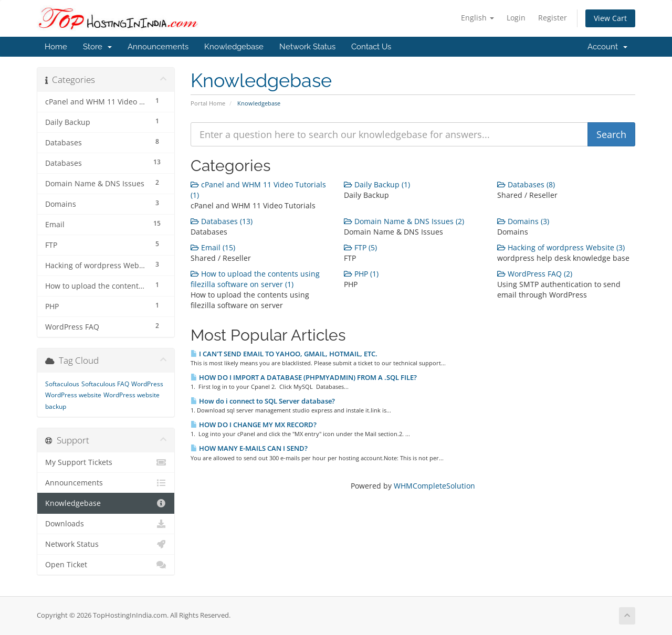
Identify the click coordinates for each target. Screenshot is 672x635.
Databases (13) (222, 221)
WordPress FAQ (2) (535, 274)
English (477, 18)
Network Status (307, 47)
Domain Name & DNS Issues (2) (404, 221)
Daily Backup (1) (377, 184)
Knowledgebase (234, 47)
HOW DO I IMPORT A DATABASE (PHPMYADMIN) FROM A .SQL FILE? (304, 377)
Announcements (158, 47)
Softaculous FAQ (105, 384)
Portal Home (208, 103)
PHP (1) (361, 274)
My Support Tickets (106, 462)
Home (56, 47)
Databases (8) (526, 184)
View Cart (610, 18)
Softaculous (62, 384)
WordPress (147, 384)
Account (607, 47)
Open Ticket (106, 565)
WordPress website (73, 395)
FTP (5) (360, 247)
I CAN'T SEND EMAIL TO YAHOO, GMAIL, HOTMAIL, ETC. (284, 354)
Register (553, 18)
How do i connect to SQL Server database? (263, 401)
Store (97, 47)
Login (516, 18)
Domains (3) (523, 221)
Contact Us (371, 47)
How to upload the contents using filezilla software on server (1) (255, 279)
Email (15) (213, 247)
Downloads (106, 524)
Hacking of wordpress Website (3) (561, 247)
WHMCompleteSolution (434, 486)
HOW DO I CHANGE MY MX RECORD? (254, 425)
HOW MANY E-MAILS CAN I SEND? (249, 448)
